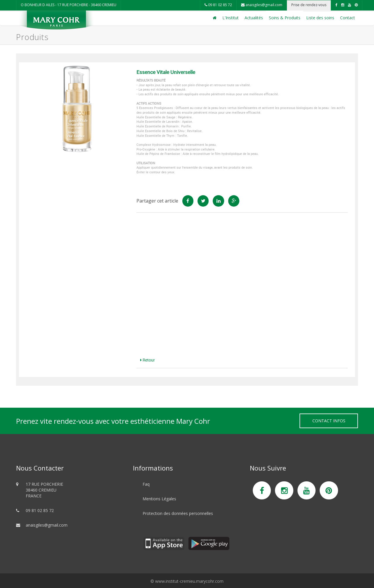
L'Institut (231, 18)
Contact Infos (329, 421)
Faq (146, 484)
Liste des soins (320, 18)
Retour (148, 360)
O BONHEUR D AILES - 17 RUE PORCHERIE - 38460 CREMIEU (69, 5)
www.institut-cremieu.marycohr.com (189, 581)
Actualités (254, 18)
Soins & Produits (285, 18)
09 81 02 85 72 (218, 5)
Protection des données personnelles (178, 513)
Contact (348, 18)
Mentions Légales (159, 499)
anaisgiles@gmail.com (262, 5)
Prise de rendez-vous (309, 5)
